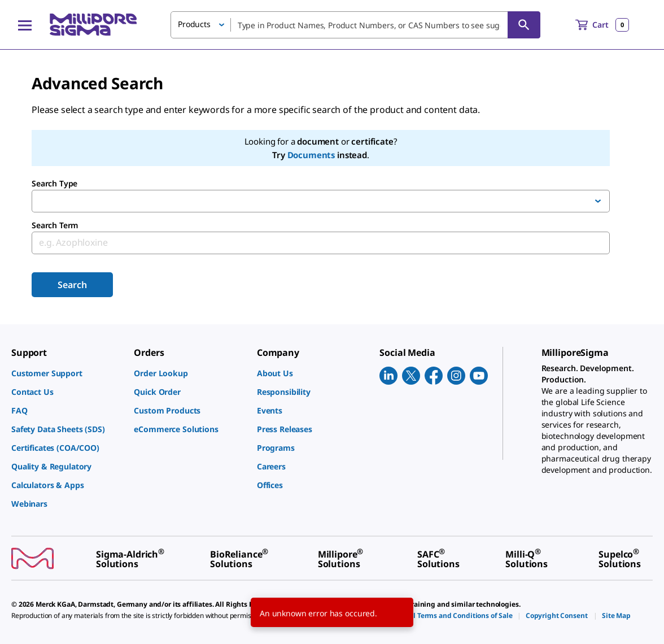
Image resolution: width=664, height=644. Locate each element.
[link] (67, 373)
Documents (311, 155)
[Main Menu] (25, 25)
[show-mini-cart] (602, 25)
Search (72, 285)
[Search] (524, 25)
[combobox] (355, 25)
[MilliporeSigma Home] (93, 25)
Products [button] (194, 24)
